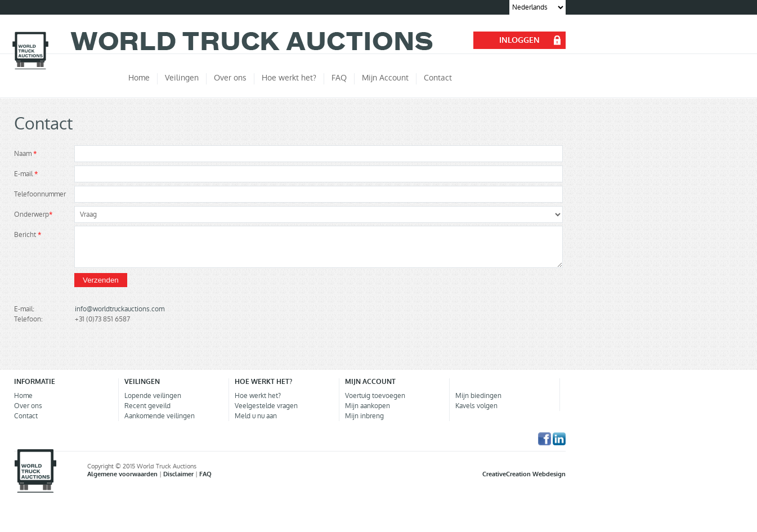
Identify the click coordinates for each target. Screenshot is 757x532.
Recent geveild (147, 406)
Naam (25, 154)
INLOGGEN (519, 40)
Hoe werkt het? (258, 396)
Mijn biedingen (478, 396)
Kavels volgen (476, 406)
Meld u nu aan (256, 416)
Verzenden (101, 280)
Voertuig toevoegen (375, 396)
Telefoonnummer (40, 194)
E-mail (26, 174)
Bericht (28, 235)
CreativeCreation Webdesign (524, 474)
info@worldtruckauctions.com (120, 309)
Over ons (28, 406)
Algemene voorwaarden (123, 474)
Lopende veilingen (153, 396)
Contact (26, 416)
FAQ (205, 474)
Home (23, 396)
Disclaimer (179, 474)
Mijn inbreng (364, 416)
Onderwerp (33, 214)
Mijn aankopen (368, 406)
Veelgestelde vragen (266, 406)
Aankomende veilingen (160, 416)
